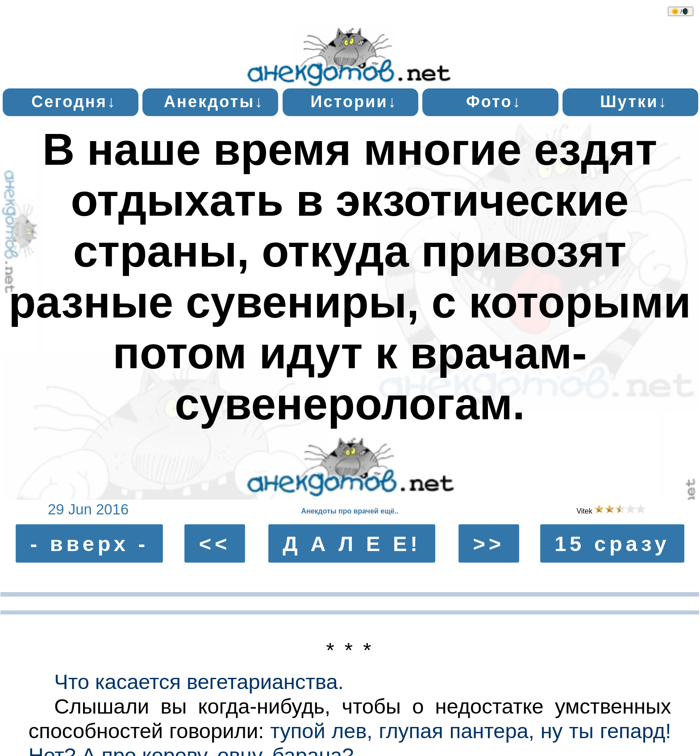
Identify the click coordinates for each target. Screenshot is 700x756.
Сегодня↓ (74, 102)
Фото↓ (494, 102)
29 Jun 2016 (88, 509)
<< (215, 544)
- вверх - (89, 544)
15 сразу (612, 544)
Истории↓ (354, 102)
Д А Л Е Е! (352, 544)
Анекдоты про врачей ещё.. (350, 511)
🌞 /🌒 (681, 11)
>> (489, 544)
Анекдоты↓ (214, 102)
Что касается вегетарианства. (199, 682)
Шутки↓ (634, 102)
